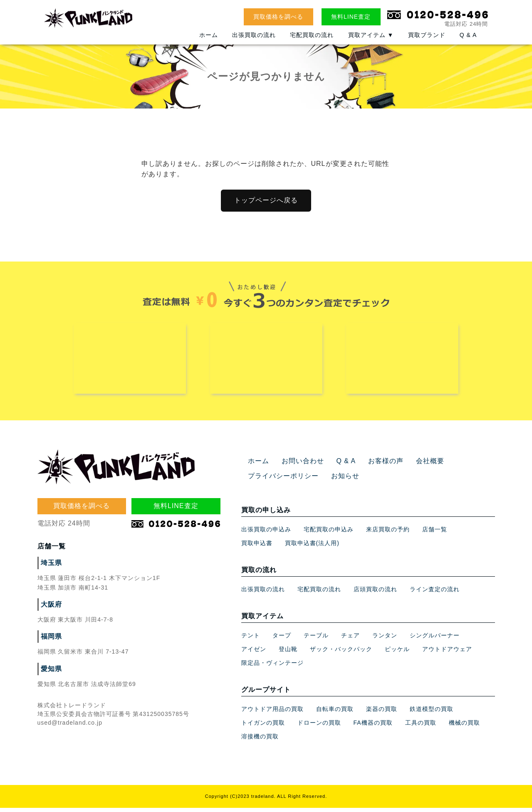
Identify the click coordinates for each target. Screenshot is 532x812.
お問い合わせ (298, 465)
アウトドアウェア (447, 653)
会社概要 (415, 465)
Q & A (468, 40)
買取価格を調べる (278, 17)
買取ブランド (427, 40)
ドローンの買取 (319, 727)
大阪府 (50, 609)
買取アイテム (371, 40)
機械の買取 (464, 727)
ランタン (385, 639)
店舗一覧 (435, 533)
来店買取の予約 (388, 533)
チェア (350, 639)
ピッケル (397, 653)
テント (251, 639)
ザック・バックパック (341, 653)
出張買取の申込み (266, 533)
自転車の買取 (335, 713)
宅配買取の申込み (329, 533)
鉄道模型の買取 (432, 713)
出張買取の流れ (254, 40)
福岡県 (50, 641)
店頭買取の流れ (375, 593)
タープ (282, 639)
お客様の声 (374, 465)
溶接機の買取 (260, 740)
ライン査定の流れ (435, 593)
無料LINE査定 (351, 17)
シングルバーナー (435, 639)
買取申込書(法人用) (312, 547)
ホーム (209, 40)
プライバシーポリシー (279, 480)
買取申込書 (257, 547)
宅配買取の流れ (312, 40)
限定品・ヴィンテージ (272, 667)
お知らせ (335, 480)
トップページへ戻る (266, 200)
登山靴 (288, 653)
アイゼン (254, 653)
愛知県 (50, 673)
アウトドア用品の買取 (272, 713)
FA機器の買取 (373, 727)
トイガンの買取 (263, 727)
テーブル (316, 639)
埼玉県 (50, 567)
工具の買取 (421, 727)
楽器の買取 (382, 713)
